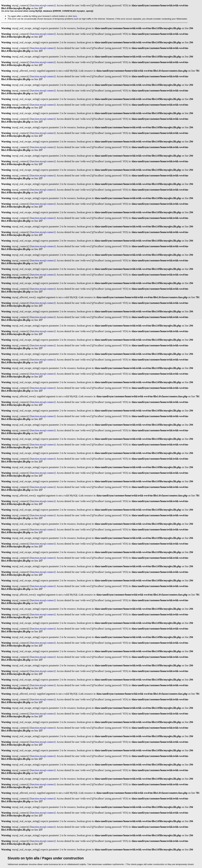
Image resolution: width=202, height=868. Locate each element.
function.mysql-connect (43, 5)
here (75, 16)
